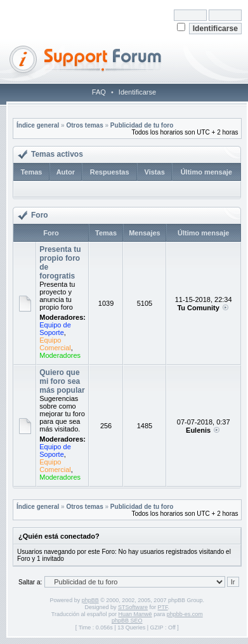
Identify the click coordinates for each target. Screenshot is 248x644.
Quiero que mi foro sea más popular (62, 381)
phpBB (90, 600)
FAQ (99, 92)
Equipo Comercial (55, 344)
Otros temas (84, 125)
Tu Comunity (198, 308)
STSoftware (133, 607)
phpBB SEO (127, 621)
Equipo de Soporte (55, 329)
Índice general (38, 125)
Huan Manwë (135, 614)
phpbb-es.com (185, 614)
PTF (163, 607)
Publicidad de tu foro (142, 125)
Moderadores (60, 355)
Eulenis (198, 430)
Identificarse (137, 92)
